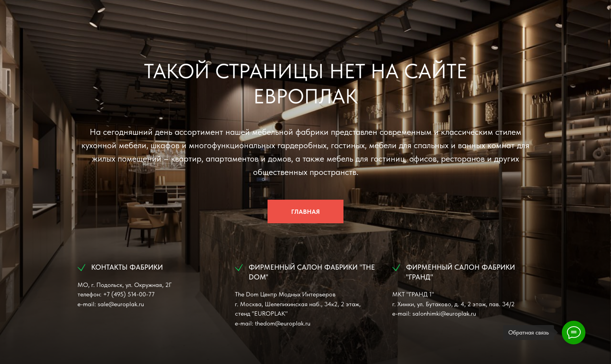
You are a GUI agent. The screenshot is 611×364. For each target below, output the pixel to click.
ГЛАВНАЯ (305, 212)
